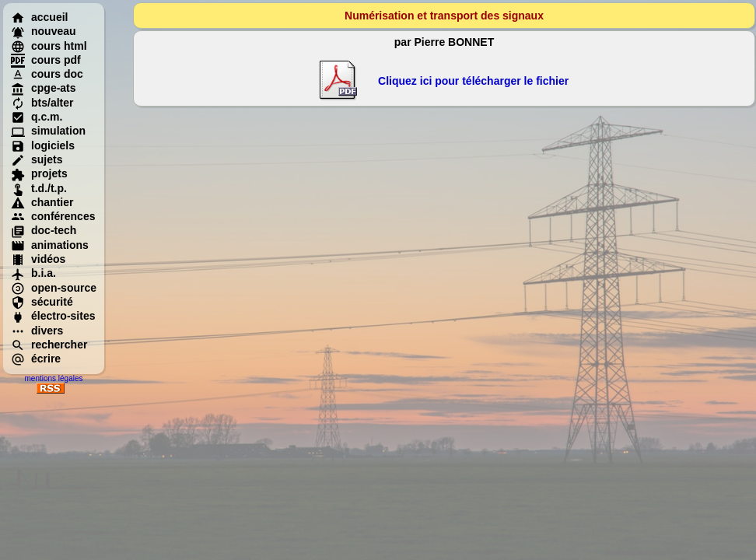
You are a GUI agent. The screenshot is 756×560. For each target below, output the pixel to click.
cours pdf (46, 60)
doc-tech (44, 230)
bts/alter (42, 103)
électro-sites (53, 316)
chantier (42, 202)
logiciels (43, 145)
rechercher (49, 345)
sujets (37, 159)
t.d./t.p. (39, 188)
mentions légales (53, 378)
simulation (48, 131)
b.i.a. (33, 273)
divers (37, 331)
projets (39, 173)
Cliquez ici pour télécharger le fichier (473, 81)
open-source (54, 288)
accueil (39, 17)
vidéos (38, 259)
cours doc (47, 74)
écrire (36, 359)
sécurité (42, 302)
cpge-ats (44, 88)
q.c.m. (37, 117)
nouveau (44, 31)
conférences (53, 216)
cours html (49, 46)
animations (50, 245)
